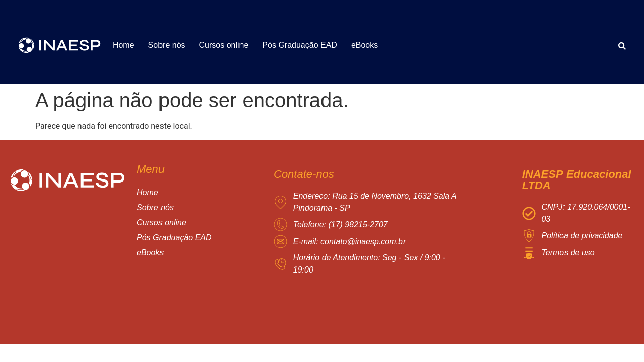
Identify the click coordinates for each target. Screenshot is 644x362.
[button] (184, 223)
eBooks (365, 45)
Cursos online (224, 45)
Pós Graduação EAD (300, 45)
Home (124, 45)
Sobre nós (167, 45)
